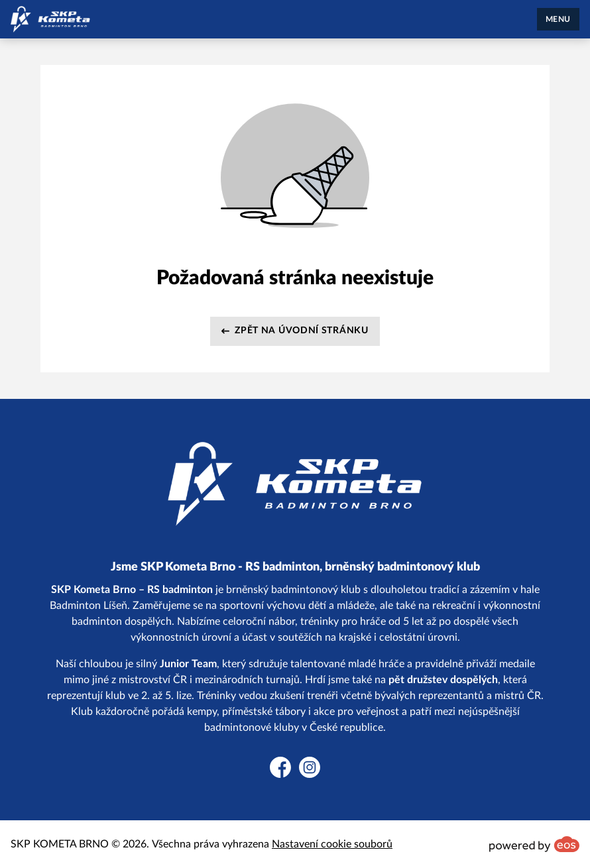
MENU (558, 19)
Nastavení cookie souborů (332, 844)
